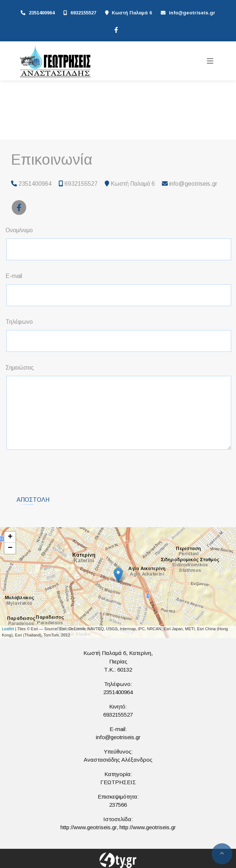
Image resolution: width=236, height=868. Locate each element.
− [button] (10, 548)
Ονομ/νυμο (19, 230)
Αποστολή (33, 500)
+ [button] (10, 537)
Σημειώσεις (20, 368)
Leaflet (8, 629)
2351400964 (42, 13)
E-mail (14, 276)
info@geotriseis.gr (192, 13)
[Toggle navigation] (210, 61)
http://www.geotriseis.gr (88, 827)
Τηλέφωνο (19, 322)
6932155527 (83, 13)
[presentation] (63, 470)
